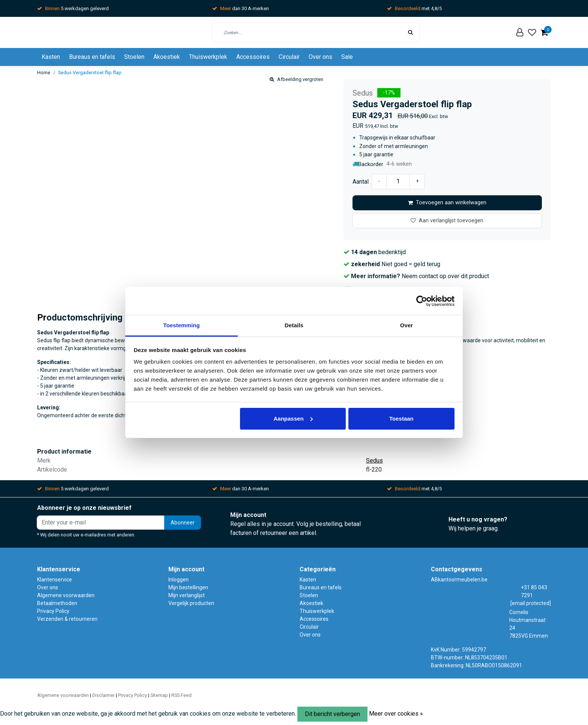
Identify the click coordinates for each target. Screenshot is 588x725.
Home (44, 73)
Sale (347, 57)
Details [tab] (294, 325)
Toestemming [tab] (181, 325)
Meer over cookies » (396, 714)
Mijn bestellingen (188, 587)
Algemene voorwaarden (66, 595)
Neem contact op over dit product (445, 276)
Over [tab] (407, 325)
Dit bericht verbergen (332, 714)
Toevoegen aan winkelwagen (447, 203)
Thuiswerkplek (208, 57)
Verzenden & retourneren (67, 619)
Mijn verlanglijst (187, 595)
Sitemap (159, 695)
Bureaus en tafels (92, 57)
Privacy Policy (53, 611)
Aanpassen (293, 419)
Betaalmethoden (57, 603)
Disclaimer (103, 695)
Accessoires (253, 57)
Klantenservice (55, 580)
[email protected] (531, 603)
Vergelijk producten (191, 603)
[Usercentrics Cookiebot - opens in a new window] (422, 301)
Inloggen (178, 580)
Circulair (289, 57)
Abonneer (183, 523)
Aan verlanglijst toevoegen (447, 221)
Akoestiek (167, 57)
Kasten (51, 57)
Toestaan (401, 419)
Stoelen (134, 57)
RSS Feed (181, 695)
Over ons (320, 57)
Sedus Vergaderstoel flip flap (90, 73)
